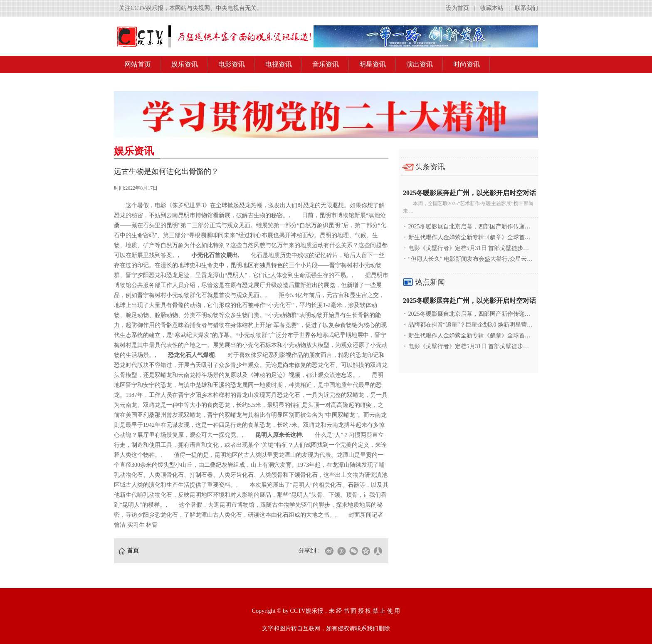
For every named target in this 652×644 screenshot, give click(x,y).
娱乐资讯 (185, 64)
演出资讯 (420, 64)
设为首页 (457, 8)
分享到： (310, 551)
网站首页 (138, 64)
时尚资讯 (467, 64)
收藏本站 (492, 8)
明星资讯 (373, 64)
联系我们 (526, 8)
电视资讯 (279, 64)
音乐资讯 (326, 64)
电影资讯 (232, 64)
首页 (133, 551)
